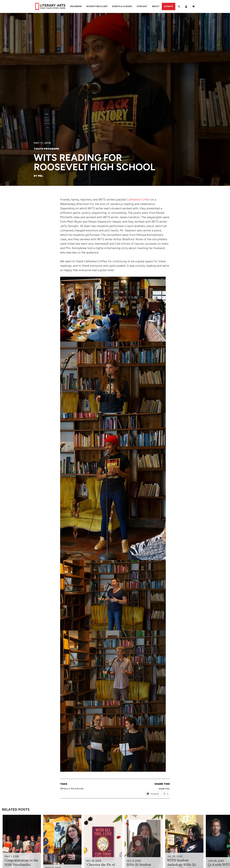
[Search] (179, 6)
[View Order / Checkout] (193, 6)
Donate (169, 6)
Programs (76, 6)
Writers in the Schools (72, 789)
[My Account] (186, 6)
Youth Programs (46, 149)
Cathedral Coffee (138, 200)
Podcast (142, 6)
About (156, 6)
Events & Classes (122, 6)
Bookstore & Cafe (97, 6)
